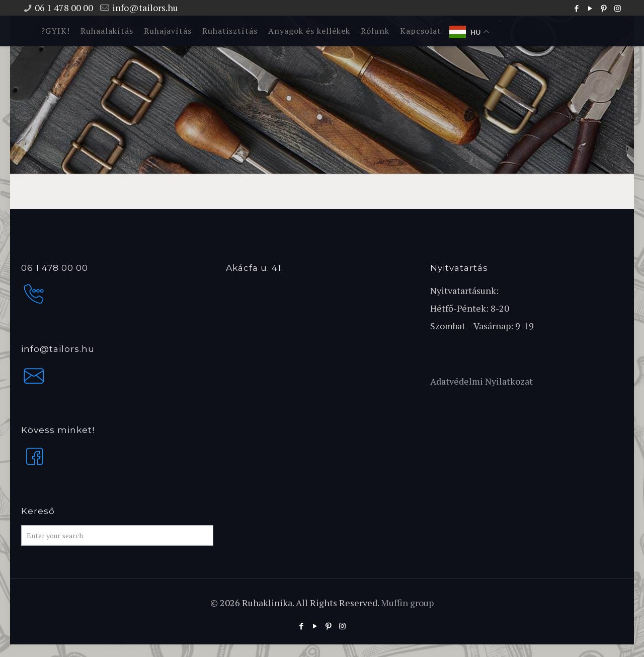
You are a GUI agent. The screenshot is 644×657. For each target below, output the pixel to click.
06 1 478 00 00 (64, 8)
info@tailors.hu (145, 8)
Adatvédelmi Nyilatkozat (481, 381)
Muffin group (407, 603)
